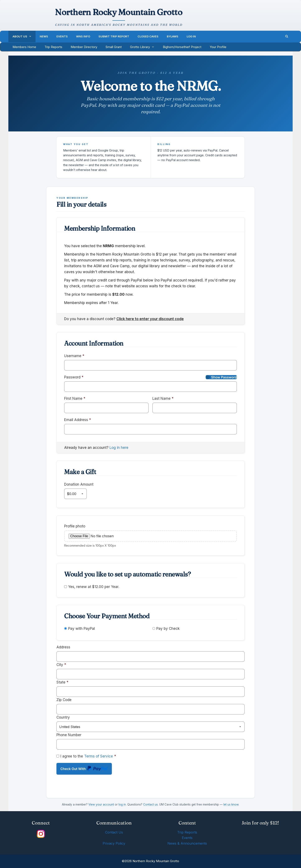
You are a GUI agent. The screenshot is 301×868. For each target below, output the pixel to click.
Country (63, 717)
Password (74, 377)
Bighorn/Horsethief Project (182, 47)
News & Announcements (187, 843)
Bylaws (173, 36)
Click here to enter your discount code (150, 319)
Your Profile (218, 47)
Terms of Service (99, 756)
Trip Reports (53, 47)
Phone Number (69, 735)
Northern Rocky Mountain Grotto (119, 12)
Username (74, 356)
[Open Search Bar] (287, 36)
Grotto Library (144, 47)
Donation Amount (79, 484)
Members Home (24, 47)
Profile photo (75, 526)
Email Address (78, 420)
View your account (101, 804)
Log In (191, 36)
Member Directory (84, 47)
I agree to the (86, 756)
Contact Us (114, 832)
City (61, 665)
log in (122, 804)
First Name (75, 398)
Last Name (163, 398)
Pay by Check (168, 629)
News (44, 36)
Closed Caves (148, 36)
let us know (231, 804)
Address (63, 647)
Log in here (119, 448)
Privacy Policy (114, 843)
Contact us (150, 804)
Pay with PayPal (82, 629)
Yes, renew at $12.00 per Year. (92, 587)
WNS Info (83, 36)
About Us (24, 36)
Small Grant (114, 47)
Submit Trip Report (114, 36)
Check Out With (84, 769)
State (62, 682)
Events (62, 36)
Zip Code (64, 700)
